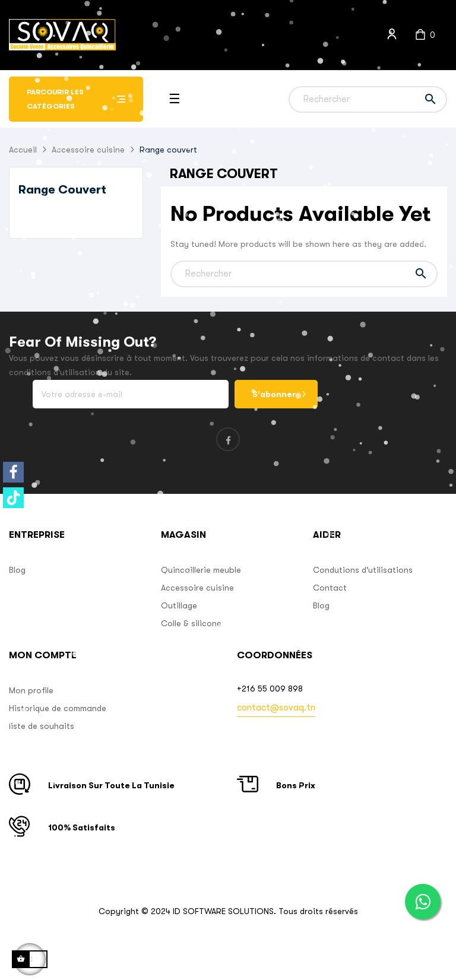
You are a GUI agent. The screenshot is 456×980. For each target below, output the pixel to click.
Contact (330, 588)
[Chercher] (368, 99)
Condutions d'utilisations (363, 570)
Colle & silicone (191, 623)
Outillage (179, 605)
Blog (17, 570)
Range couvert (62, 190)
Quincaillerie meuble (201, 570)
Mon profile (31, 690)
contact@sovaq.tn (276, 708)
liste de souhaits (42, 726)
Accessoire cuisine (197, 588)
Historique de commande (58, 708)
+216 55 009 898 (270, 689)
